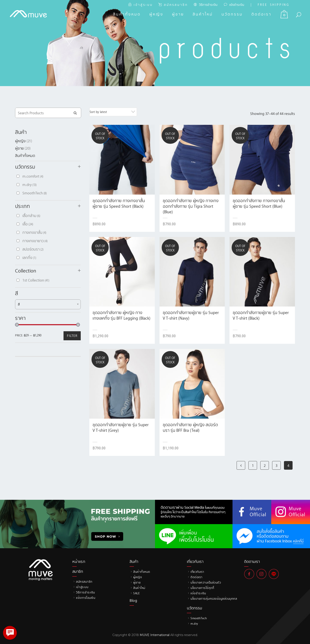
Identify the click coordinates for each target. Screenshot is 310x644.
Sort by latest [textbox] (98, 112)
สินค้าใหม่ (139, 588)
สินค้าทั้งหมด (25, 155)
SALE (136, 593)
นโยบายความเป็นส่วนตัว (206, 582)
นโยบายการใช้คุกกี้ (202, 588)
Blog (133, 600)
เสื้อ (28, 224)
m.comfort (33, 176)
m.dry (29, 184)
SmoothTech (35, 193)
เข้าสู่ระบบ (82, 587)
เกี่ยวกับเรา (197, 572)
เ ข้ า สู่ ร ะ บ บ (143, 5)
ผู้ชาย (19, 148)
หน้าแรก (79, 561)
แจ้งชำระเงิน (237, 5)
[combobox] (113, 112)
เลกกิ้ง (29, 257)
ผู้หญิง (20, 141)
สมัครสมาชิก (84, 581)
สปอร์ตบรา (33, 249)
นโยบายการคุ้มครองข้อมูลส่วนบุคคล (214, 598)
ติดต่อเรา (197, 577)
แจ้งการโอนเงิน (86, 598)
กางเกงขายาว (35, 241)
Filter (72, 336)
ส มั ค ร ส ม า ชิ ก (175, 5)
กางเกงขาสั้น (34, 232)
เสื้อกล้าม (31, 215)
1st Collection (36, 280)
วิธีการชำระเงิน (208, 5)
